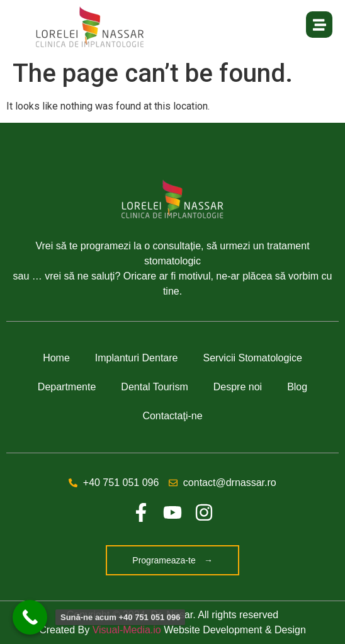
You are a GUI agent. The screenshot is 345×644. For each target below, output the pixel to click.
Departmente (67, 387)
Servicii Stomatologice (252, 358)
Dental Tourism (154, 387)
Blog (297, 387)
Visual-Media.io (127, 630)
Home (56, 358)
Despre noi (238, 387)
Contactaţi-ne (172, 416)
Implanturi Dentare (137, 358)
